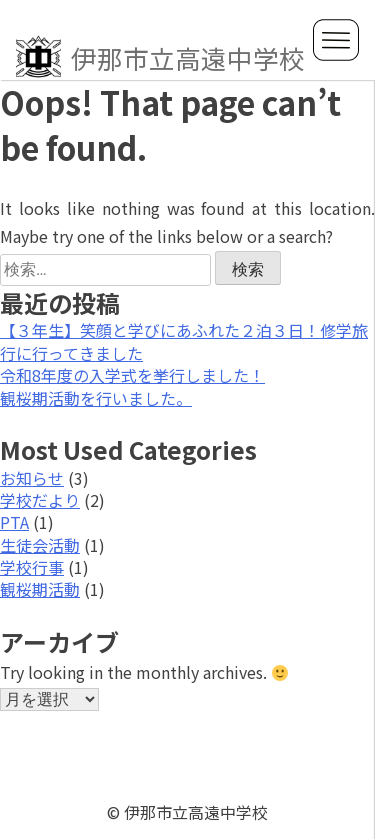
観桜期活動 (40, 589)
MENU (336, 40)
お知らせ (32, 478)
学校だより (40, 500)
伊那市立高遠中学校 (160, 57)
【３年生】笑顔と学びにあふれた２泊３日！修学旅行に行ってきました (184, 341)
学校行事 (32, 567)
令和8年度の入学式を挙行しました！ (132, 375)
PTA (14, 522)
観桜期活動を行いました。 (96, 398)
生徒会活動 (40, 545)
